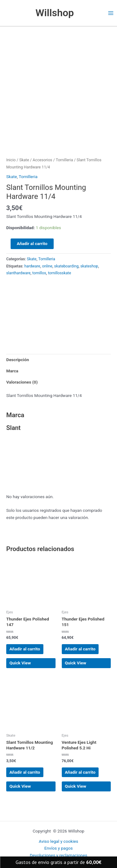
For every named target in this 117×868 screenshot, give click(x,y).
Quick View (20, 663)
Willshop (55, 13)
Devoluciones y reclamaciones (59, 855)
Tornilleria (64, 160)
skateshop (89, 266)
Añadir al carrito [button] (25, 649)
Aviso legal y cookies (58, 841)
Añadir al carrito (32, 243)
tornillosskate (60, 273)
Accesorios (43, 160)
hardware (32, 266)
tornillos (39, 273)
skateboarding (66, 266)
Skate (24, 160)
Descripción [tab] (18, 360)
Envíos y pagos (58, 848)
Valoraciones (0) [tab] (22, 382)
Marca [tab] (12, 371)
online (47, 266)
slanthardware (18, 273)
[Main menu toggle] (111, 13)
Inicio (11, 160)
